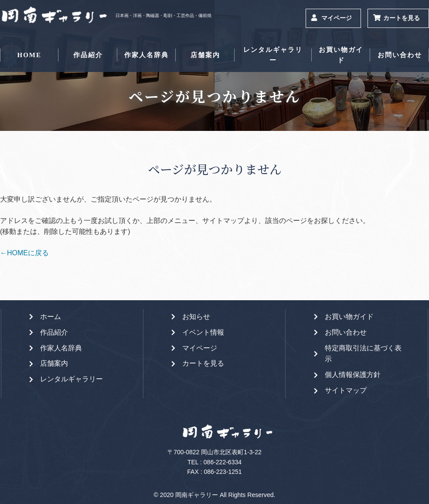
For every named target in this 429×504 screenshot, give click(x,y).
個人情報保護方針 (353, 375)
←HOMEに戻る (24, 253)
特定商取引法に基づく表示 (363, 354)
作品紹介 (88, 55)
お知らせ (196, 317)
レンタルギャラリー (273, 55)
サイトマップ (346, 390)
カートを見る (402, 18)
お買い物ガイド (341, 55)
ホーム (51, 317)
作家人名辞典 (146, 55)
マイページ (337, 18)
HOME (29, 55)
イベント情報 (203, 332)
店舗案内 (205, 55)
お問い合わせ (400, 55)
